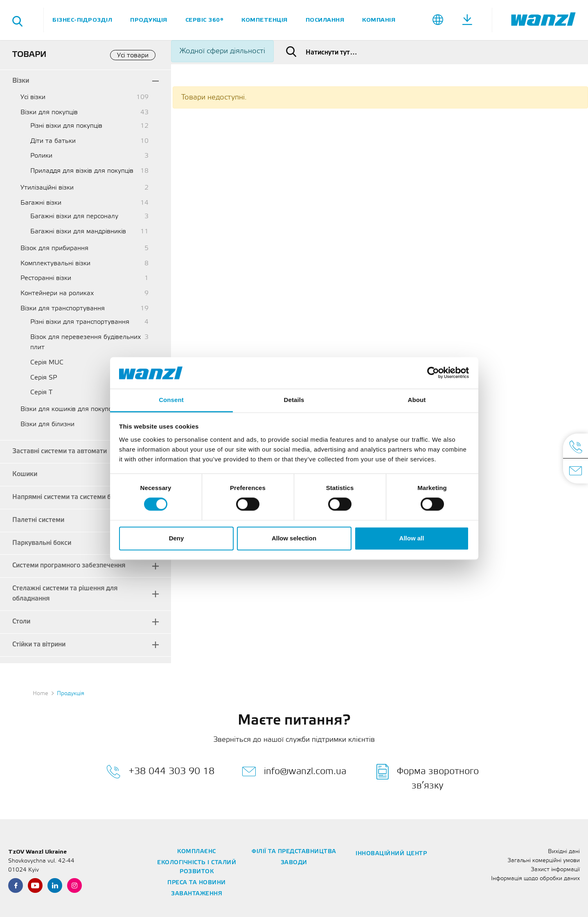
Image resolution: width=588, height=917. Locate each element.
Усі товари (133, 55)
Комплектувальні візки (55, 263)
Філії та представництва (294, 852)
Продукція (149, 20)
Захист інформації (555, 870)
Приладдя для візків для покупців (82, 171)
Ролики (41, 156)
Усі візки (33, 97)
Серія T (41, 392)
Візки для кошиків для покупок (68, 409)
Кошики (25, 474)
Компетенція (265, 20)
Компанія (379, 20)
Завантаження (197, 894)
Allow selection (294, 538)
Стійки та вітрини (39, 645)
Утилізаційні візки (47, 188)
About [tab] (417, 400)
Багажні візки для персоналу (74, 216)
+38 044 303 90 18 (160, 772)
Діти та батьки (53, 141)
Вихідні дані (564, 852)
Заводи (294, 863)
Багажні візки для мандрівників (78, 232)
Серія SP (44, 378)
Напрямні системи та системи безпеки (72, 497)
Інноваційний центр (391, 854)
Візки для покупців (49, 112)
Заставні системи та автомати (60, 451)
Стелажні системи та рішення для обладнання (65, 594)
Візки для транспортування (63, 308)
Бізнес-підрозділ (82, 20)
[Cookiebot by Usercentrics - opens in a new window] (433, 373)
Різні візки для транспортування (80, 322)
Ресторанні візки (46, 278)
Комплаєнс (197, 852)
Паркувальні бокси (42, 543)
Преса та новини (197, 883)
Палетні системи (38, 520)
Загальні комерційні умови (544, 861)
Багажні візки (41, 203)
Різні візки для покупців (66, 126)
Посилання (325, 20)
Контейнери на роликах (57, 293)
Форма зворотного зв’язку (428, 777)
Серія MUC (47, 363)
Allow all (412, 538)
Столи (21, 622)
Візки (21, 81)
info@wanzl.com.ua (294, 772)
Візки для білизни (47, 424)
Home (41, 694)
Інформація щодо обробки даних (535, 879)
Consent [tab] (171, 400)
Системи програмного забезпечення (69, 566)
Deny (177, 538)
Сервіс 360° (205, 20)
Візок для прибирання (54, 248)
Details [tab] (294, 400)
